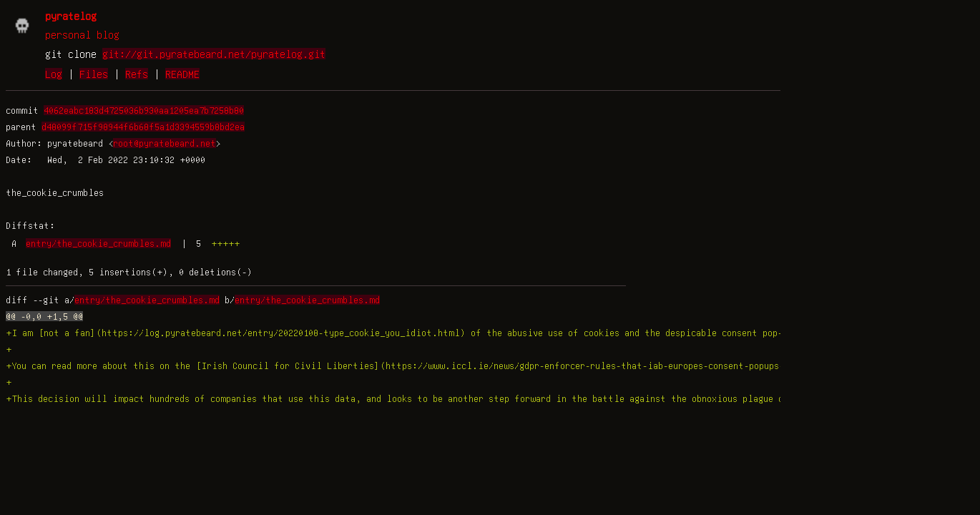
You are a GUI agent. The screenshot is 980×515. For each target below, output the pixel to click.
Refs (137, 74)
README (182, 74)
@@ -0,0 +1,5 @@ (44, 316)
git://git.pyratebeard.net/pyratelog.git (214, 54)
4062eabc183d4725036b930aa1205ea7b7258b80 (144, 110)
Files (94, 74)
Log (54, 74)
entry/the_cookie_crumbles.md (98, 243)
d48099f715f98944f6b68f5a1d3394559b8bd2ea (143, 127)
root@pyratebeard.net (165, 143)
